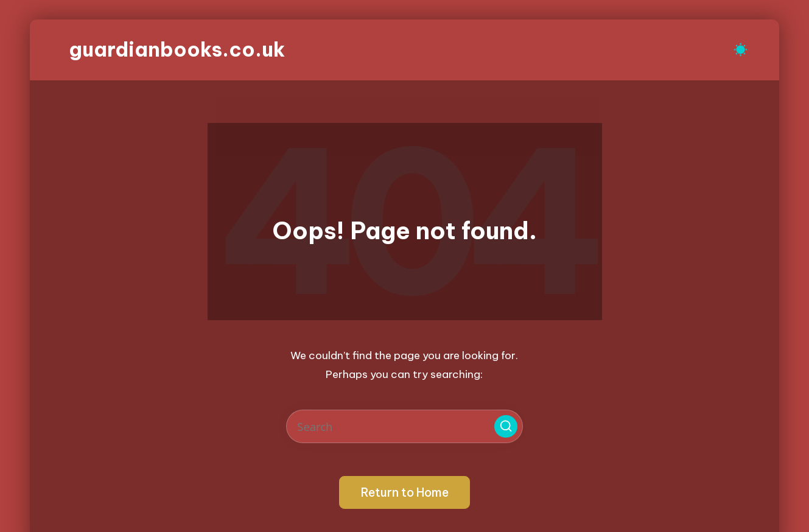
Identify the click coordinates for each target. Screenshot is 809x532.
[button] (506, 427)
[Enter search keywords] (405, 426)
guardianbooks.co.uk (177, 50)
